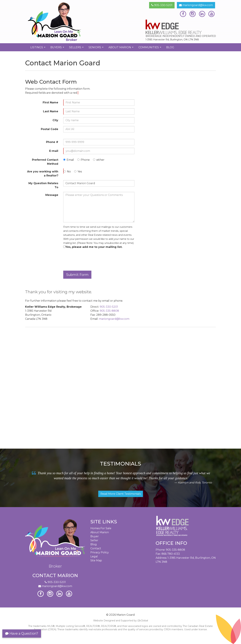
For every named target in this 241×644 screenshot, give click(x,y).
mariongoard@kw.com (196, 5)
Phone (85, 160)
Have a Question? (22, 633)
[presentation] (89, 259)
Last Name (51, 111)
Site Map (96, 560)
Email (70, 160)
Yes (80, 172)
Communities (150, 48)
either (100, 160)
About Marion (121, 48)
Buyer (95, 536)
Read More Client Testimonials (121, 494)
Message (52, 195)
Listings (38, 48)
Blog (170, 47)
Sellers (77, 48)
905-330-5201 (162, 5)
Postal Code (50, 129)
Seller (94, 540)
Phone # (52, 142)
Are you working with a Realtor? (43, 174)
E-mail (54, 151)
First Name (50, 102)
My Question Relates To (43, 185)
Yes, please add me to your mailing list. (94, 247)
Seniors (96, 48)
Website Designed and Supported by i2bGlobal (121, 621)
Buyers (58, 48)
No (69, 172)
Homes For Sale (101, 528)
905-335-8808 (109, 311)
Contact (96, 548)
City (55, 120)
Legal (94, 556)
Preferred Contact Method (45, 162)
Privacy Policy (100, 552)
